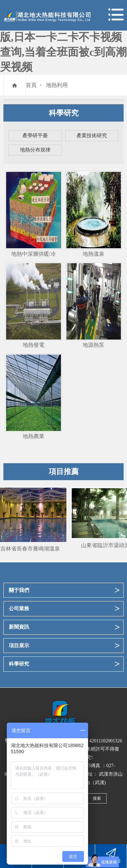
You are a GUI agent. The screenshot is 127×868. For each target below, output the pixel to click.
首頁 (31, 85)
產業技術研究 (92, 135)
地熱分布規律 (35, 150)
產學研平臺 (35, 135)
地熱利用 (57, 85)
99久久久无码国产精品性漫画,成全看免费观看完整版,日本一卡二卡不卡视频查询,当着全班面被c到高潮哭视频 (63, 37)
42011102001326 (105, 741)
